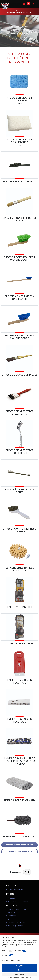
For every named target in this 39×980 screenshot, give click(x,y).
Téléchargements (15, 926)
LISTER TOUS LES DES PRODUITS (20, 845)
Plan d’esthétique (15, 889)
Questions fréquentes (17, 922)
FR (28, 4)
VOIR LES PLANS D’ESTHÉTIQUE (20, 852)
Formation (12, 916)
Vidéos (11, 919)
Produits (15, 10)
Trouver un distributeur (18, 901)
